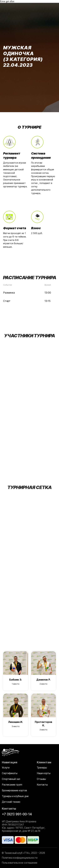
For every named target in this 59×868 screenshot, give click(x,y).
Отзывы (41, 779)
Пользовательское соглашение (20, 863)
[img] (11, 752)
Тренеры (42, 768)
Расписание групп (12, 785)
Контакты (42, 785)
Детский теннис (11, 802)
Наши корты (44, 773)
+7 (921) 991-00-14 (17, 814)
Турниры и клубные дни (15, 796)
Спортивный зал (11, 779)
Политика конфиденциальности (20, 858)
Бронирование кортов (14, 790)
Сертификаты (10, 773)
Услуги (6, 768)
